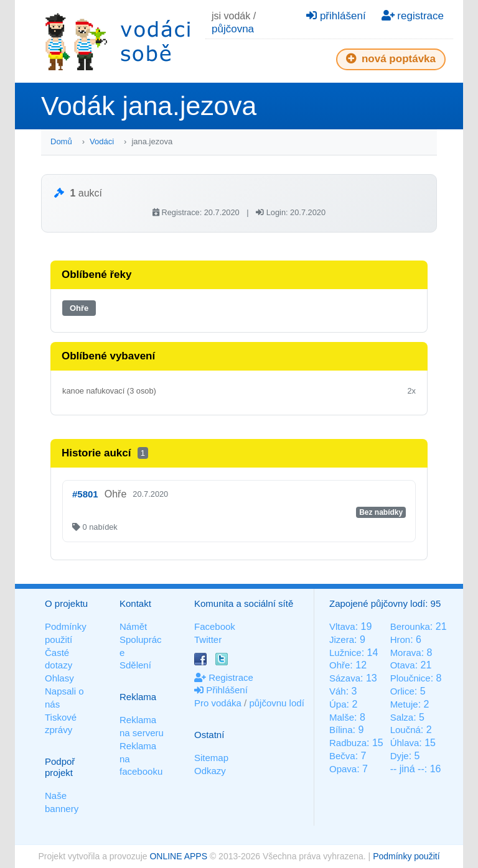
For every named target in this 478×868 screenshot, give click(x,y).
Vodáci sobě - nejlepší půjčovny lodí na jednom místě (118, 41)
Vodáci (102, 141)
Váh (338, 691)
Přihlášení (221, 690)
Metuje (404, 704)
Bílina (341, 730)
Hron (401, 639)
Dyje (400, 756)
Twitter (208, 639)
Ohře (79, 308)
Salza (402, 717)
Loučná (405, 730)
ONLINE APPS (178, 856)
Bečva (342, 756)
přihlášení (336, 16)
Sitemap (211, 758)
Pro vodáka (218, 703)
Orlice (402, 691)
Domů (61, 141)
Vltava (342, 626)
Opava (343, 769)
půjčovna (233, 29)
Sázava (345, 678)
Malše (342, 717)
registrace (413, 16)
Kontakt (135, 603)
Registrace (224, 677)
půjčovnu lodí (276, 703)
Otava (403, 665)
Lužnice (345, 653)
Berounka (410, 626)
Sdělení (135, 665)
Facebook (215, 626)
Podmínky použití (406, 856)
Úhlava (405, 743)
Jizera (342, 639)
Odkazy (210, 771)
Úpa (338, 704)
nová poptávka (391, 59)
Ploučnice (410, 678)
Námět (133, 626)
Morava (406, 653)
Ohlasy (59, 678)
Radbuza (348, 743)
